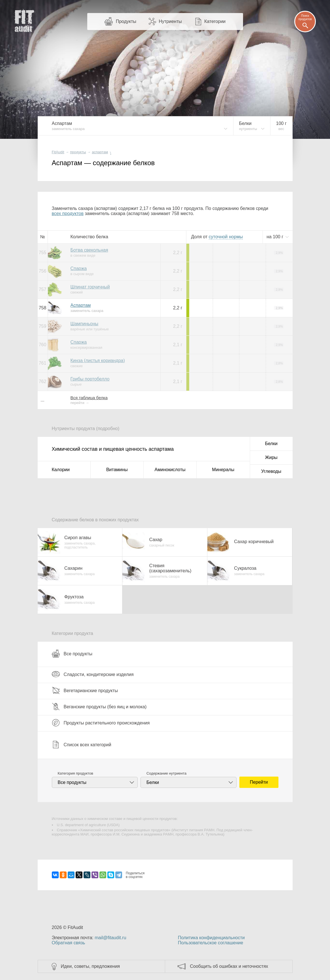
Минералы (223, 470)
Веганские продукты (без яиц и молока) (99, 707)
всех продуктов (68, 213)
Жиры (271, 457)
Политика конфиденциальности (211, 938)
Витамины (117, 470)
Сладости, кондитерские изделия (93, 674)
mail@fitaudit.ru (110, 938)
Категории (215, 21)
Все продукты (72, 654)
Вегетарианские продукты (85, 690)
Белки (271, 444)
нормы (226, 237)
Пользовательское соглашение (210, 943)
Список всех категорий (82, 745)
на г (276, 237)
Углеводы (271, 471)
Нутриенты (170, 21)
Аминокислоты (170, 470)
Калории (61, 470)
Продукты (126, 21)
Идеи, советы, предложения (91, 966)
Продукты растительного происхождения (101, 723)
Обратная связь (69, 943)
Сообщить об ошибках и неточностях (229, 966)
